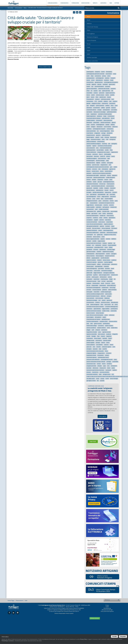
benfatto (107, 269)
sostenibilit (115, 362)
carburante (98, 245)
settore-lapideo (90, 343)
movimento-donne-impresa (94, 118)
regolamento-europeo (108, 252)
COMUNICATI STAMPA (102, 584)
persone (102, 220)
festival (89, 180)
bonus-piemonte (108, 120)
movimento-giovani (92, 357)
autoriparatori (106, 110)
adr (109, 144)
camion (108, 156)
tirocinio (89, 169)
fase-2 (101, 154)
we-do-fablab (100, 150)
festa (106, 351)
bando (107, 95)
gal (108, 194)
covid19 (105, 349)
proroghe (89, 192)
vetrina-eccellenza (91, 328)
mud (116, 106)
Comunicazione (53, 3)
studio (115, 167)
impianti (99, 260)
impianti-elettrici (101, 328)
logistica (94, 84)
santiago (109, 362)
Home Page (10, 8)
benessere (89, 122)
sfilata (111, 247)
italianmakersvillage (92, 326)
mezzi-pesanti (110, 184)
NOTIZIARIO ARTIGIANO (102, 571)
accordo (102, 381)
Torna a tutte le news (45, 67)
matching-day (104, 279)
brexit (88, 127)
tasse (108, 343)
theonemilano (96, 283)
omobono (109, 364)
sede (102, 137)
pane (100, 201)
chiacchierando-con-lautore (93, 319)
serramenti (112, 103)
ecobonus (99, 116)
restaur (107, 355)
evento (109, 175)
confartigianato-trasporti (99, 129)
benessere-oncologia (92, 300)
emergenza (112, 139)
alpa (109, 158)
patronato (102, 93)
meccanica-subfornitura (93, 233)
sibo (100, 349)
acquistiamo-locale (91, 355)
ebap (92, 76)
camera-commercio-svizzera (94, 311)
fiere (102, 304)
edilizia (103, 108)
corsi (88, 114)
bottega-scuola (90, 341)
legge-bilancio (90, 205)
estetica (89, 165)
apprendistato (97, 309)
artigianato (97, 133)
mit (113, 374)
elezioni (113, 125)
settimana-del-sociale (104, 89)
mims (113, 283)
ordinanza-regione (107, 347)
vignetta (89, 146)
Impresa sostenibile (92, 61)
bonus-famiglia (114, 379)
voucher (115, 101)
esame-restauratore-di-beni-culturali (96, 362)
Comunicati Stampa (92, 27)
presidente (89, 249)
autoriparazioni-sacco (103, 357)
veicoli (95, 182)
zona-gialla (110, 163)
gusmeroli (109, 300)
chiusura (89, 154)
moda (112, 80)
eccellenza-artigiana (92, 158)
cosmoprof (108, 370)
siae (110, 101)
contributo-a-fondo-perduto (105, 146)
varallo (107, 150)
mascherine (105, 103)
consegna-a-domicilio (109, 273)
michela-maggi (111, 249)
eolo (91, 324)
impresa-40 (103, 368)
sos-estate (114, 110)
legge (88, 139)
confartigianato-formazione (111, 82)
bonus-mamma (91, 256)
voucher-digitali (109, 199)
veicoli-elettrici (109, 171)
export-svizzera (109, 326)
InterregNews (91, 34)
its (95, 235)
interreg (107, 137)
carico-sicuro (102, 222)
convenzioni (99, 120)
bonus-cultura (97, 237)
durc (97, 148)
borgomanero (104, 165)
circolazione (90, 220)
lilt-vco (88, 285)
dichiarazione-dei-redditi (93, 175)
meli (88, 304)
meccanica (113, 197)
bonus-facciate (100, 313)
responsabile (95, 285)
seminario (95, 154)
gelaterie (105, 290)
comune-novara (100, 95)
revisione (113, 89)
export (88, 87)
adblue (99, 264)
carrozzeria (101, 326)
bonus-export (98, 338)
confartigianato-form (109, 182)
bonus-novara (107, 260)
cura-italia (112, 194)
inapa (105, 116)
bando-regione (90, 137)
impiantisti (100, 180)
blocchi (103, 343)
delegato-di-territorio (92, 201)
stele (111, 180)
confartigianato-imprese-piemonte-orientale (98, 167)
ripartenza (103, 233)
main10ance (90, 133)
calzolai (107, 125)
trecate (106, 190)
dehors (88, 258)
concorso (95, 169)
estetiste (106, 80)
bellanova (107, 298)
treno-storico (110, 216)
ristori (109, 368)
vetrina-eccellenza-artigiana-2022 (95, 294)
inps (88, 324)
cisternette (114, 311)
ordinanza (112, 315)
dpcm (88, 97)
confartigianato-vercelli (107, 360)
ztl (113, 304)
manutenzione (90, 302)
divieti (111, 345)
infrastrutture (101, 142)
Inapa (88, 47)
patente (102, 226)
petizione (89, 173)
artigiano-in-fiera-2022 (110, 235)
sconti (107, 379)
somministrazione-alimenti (98, 186)
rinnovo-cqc (102, 184)
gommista (89, 275)
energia (99, 110)
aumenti (111, 205)
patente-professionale (99, 178)
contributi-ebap (106, 264)
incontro (106, 205)
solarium (106, 345)
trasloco (105, 243)
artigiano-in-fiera (96, 103)
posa (100, 332)
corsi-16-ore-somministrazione (95, 224)
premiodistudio (102, 194)
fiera (97, 97)
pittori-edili (89, 273)
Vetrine (117, 3)
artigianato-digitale (91, 353)
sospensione (105, 288)
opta (100, 374)
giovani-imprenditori (92, 89)
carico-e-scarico (91, 313)
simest (112, 201)
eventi (103, 72)
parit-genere (106, 207)
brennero (96, 156)
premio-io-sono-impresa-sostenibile (102, 173)
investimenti (96, 108)
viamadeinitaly (99, 266)
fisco (112, 106)
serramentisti (90, 209)
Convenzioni (65, 3)
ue (114, 243)
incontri (93, 125)
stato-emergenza (95, 304)
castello (112, 95)
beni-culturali (101, 334)
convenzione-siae (91, 364)
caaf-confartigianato (92, 269)
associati (95, 349)
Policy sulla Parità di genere (107, 611)
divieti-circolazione (91, 142)
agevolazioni (112, 218)
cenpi (88, 125)
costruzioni (89, 279)
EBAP (89, 54)
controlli (89, 228)
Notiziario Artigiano (92, 37)
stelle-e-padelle (91, 207)
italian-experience (91, 116)
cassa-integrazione (105, 131)
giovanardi (89, 188)
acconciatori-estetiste (92, 374)
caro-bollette (99, 345)
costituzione (90, 338)
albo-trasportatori (100, 254)
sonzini (108, 254)
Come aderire (102, 416)
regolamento (114, 152)
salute (88, 186)
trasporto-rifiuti (104, 321)
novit (103, 237)
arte (94, 347)
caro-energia (114, 211)
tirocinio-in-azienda (92, 262)
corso (109, 76)
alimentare (110, 213)
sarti (116, 201)
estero (104, 300)
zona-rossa (90, 271)
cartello (94, 241)
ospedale (96, 188)
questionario (103, 249)
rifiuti (88, 91)
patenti (97, 137)
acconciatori (109, 74)
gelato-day (100, 235)
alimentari (89, 108)
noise (113, 226)
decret (104, 364)
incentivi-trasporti (91, 264)
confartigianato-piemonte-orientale (95, 74)
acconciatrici (99, 341)
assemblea (89, 93)
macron (103, 336)
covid (88, 76)
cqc (92, 87)
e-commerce (111, 116)
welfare (107, 106)
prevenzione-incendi (112, 233)
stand (98, 199)
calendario (99, 207)
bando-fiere (114, 328)
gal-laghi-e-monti (91, 381)
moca (106, 247)
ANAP (89, 51)
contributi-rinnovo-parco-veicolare (95, 307)
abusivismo (113, 137)
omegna (109, 296)
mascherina (95, 372)
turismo (108, 239)
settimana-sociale (106, 99)
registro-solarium (108, 224)
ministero (109, 353)
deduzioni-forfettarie (92, 230)
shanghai (89, 349)
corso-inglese (90, 317)
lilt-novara (114, 228)
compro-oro (113, 207)
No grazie (123, 636)
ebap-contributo (112, 290)
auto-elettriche (106, 118)
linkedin (94, 180)
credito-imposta (91, 120)
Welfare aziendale (92, 57)
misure (106, 180)
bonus (88, 95)
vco (88, 194)
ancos (93, 80)
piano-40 (89, 347)
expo (107, 161)
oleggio (88, 330)
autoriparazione (91, 78)
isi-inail (103, 281)
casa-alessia (93, 194)
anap (115, 74)
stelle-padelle (107, 154)
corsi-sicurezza (99, 298)
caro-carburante (91, 148)
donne (102, 171)
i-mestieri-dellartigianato (111, 307)
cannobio (89, 368)
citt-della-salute (91, 379)
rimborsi (97, 302)
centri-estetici (107, 127)
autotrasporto (90, 72)
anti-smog (112, 288)
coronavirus (98, 76)
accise (88, 80)
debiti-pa (103, 296)
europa (102, 379)
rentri (99, 197)
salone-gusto (95, 277)
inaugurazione (101, 353)
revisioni (115, 192)
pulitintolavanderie (112, 112)
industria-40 (114, 275)
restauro (97, 99)
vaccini (112, 190)
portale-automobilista (98, 192)
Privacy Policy (83, 639)
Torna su (112, 600)
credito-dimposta (110, 178)
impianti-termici (91, 135)
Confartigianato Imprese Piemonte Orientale (14, 3)
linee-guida (89, 292)
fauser (110, 338)
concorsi (89, 199)
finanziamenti (90, 99)
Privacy (107, 605)
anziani (99, 364)
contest (89, 245)
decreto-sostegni (100, 161)
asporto (103, 239)
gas (111, 167)
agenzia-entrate (106, 332)
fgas (102, 199)
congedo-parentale (91, 366)
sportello (105, 338)
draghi (111, 279)
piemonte (100, 262)
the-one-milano (96, 228)
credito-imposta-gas (106, 292)
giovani (114, 122)
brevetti (99, 347)
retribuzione (114, 366)
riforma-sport (90, 266)
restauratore (110, 129)
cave (100, 213)
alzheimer (115, 127)
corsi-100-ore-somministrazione (95, 315)
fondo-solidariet (91, 345)
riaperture (109, 336)
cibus (115, 360)
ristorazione (105, 169)
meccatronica (90, 82)
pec (88, 203)
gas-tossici (94, 213)
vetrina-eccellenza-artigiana (94, 144)
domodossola (114, 302)
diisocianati (100, 127)
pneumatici (96, 122)
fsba (111, 150)
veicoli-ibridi (109, 222)
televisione (89, 309)
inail (113, 99)
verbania (89, 283)
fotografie (115, 334)
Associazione (86, 3)
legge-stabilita (106, 309)
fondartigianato (100, 125)
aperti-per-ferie (106, 91)
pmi (110, 165)
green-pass (112, 84)
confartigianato (100, 78)
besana (89, 171)
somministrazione (99, 87)
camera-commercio (105, 122)
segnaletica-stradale (92, 332)
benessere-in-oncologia (100, 112)
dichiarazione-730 (91, 211)
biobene (106, 101)
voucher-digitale (108, 262)
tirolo (108, 328)
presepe (98, 343)
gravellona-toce (106, 319)
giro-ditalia (101, 269)
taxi (100, 91)
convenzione (90, 101)
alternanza (95, 368)
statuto (106, 218)
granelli (108, 108)
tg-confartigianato (91, 197)
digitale (98, 163)
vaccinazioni (90, 235)
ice (98, 131)
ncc (93, 245)
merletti (100, 101)
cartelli (88, 336)
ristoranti (106, 266)
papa (104, 366)
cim (99, 300)
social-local (96, 279)
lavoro (93, 97)
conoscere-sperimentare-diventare (95, 370)
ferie (112, 131)
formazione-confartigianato (94, 288)
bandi (102, 283)
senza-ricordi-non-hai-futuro (94, 243)
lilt (112, 91)
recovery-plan (99, 205)
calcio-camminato (91, 131)
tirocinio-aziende (97, 290)
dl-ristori (89, 290)
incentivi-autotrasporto (92, 321)
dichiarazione (103, 277)
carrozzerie (89, 112)
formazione (109, 72)
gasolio (88, 103)
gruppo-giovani (95, 258)
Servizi (95, 3)
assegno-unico (107, 374)
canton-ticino (95, 171)
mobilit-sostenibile (104, 209)
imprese (113, 108)
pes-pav (100, 182)
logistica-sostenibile (92, 334)
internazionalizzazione (105, 148)
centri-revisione (100, 106)
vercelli (88, 84)
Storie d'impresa (91, 40)
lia (115, 279)
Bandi (89, 20)
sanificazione (106, 324)
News (25, 8)
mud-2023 (96, 292)
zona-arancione (102, 158)
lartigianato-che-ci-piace (104, 152)
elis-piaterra (98, 317)
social (98, 379)
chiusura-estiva (113, 321)
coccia (113, 156)
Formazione (75, 3)
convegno (114, 254)
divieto (88, 213)
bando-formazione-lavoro (93, 296)
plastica (110, 243)
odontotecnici (99, 80)
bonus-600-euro (111, 285)
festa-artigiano (100, 256)
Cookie (107, 607)
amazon (89, 372)
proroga (103, 133)
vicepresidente (94, 203)
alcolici (100, 230)
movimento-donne (91, 110)
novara (109, 97)
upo (88, 106)
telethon (114, 239)
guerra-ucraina (98, 324)
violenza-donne (106, 135)
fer (98, 381)
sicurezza (108, 87)
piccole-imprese (91, 190)
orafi (96, 209)
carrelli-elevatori (105, 258)
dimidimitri (110, 133)
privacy (104, 76)
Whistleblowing (107, 608)
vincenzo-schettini (104, 372)
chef (114, 347)
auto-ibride (110, 281)
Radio (89, 30)
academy (114, 260)
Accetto (114, 636)
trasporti (113, 78)
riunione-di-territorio (92, 222)
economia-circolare (96, 139)
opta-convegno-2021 (104, 275)
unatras (96, 93)
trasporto (97, 72)
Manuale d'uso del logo (107, 610)
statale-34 (103, 216)
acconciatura (90, 247)
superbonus (94, 114)
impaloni (107, 188)
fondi (112, 269)
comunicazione (110, 186)
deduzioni (115, 175)
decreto (99, 84)
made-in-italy (106, 311)
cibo (99, 169)
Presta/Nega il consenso (8, 641)
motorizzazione (90, 254)
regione (94, 146)
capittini (115, 370)
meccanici (113, 188)
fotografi (92, 106)
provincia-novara (105, 302)
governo (98, 135)
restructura (106, 201)
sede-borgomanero (108, 230)
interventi (89, 237)
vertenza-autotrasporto (93, 216)
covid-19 (102, 156)
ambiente (89, 182)
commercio (104, 330)
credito (101, 188)
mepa (101, 218)
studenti (99, 252)
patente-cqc (103, 97)
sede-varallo (108, 294)
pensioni (89, 241)
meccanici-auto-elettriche (93, 360)
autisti (93, 95)
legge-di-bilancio (98, 273)
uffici (103, 139)
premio (88, 277)
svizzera (104, 163)
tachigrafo (114, 144)
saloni (104, 317)
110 (96, 101)
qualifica (95, 275)
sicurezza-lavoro (91, 163)
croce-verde (97, 271)
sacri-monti (108, 304)
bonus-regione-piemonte (93, 239)
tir (92, 91)
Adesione (104, 3)
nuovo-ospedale (112, 245)
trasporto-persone (110, 256)
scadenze (109, 334)
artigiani (93, 127)
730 (107, 139)
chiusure (98, 330)
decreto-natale (107, 341)
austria (110, 277)
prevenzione (103, 285)
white (104, 213)
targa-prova (108, 192)
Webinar (89, 23)
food (99, 281)
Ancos (89, 44)
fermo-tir (108, 283)
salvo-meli (89, 178)
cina (108, 366)
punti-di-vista (96, 165)
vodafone (89, 129)
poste (113, 368)
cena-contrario (90, 298)
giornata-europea (91, 252)
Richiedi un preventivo (95, 618)
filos (98, 336)
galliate (99, 211)
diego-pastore (105, 197)
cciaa (94, 199)
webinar (107, 78)
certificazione (114, 309)
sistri (116, 304)
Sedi (111, 3)
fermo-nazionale (106, 228)
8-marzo (96, 249)
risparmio (89, 218)
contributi (105, 84)
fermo (113, 118)
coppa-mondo (101, 241)
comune (104, 245)
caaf (93, 330)
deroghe (100, 366)
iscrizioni (108, 226)
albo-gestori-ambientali (93, 226)
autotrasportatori (91, 150)
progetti (96, 220)
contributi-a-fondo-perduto (105, 114)
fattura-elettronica (91, 152)
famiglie (94, 336)
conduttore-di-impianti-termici (106, 203)
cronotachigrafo (91, 161)
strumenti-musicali (91, 281)
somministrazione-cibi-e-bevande (95, 351)
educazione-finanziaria (92, 184)
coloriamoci (114, 264)
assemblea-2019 (99, 247)
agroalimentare (99, 82)
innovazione (100, 355)
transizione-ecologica (107, 271)
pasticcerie (103, 175)
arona (106, 315)
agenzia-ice (112, 169)
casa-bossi (108, 220)
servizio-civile (106, 211)
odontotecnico (100, 190)
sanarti (96, 91)
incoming (104, 144)
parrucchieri (90, 156)
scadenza (95, 218)
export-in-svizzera (91, 260)
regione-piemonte (110, 93)
